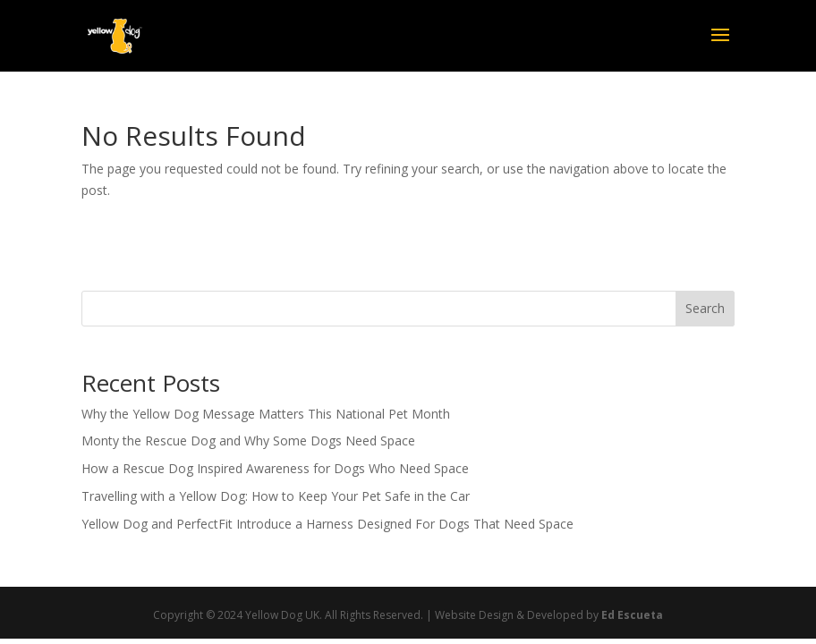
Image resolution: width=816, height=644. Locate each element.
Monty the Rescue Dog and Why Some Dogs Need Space (248, 441)
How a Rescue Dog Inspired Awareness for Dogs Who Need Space (275, 468)
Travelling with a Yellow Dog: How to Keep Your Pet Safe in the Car (276, 496)
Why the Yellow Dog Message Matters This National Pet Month (266, 414)
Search (705, 308)
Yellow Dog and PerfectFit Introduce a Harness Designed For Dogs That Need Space (327, 524)
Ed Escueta (632, 615)
